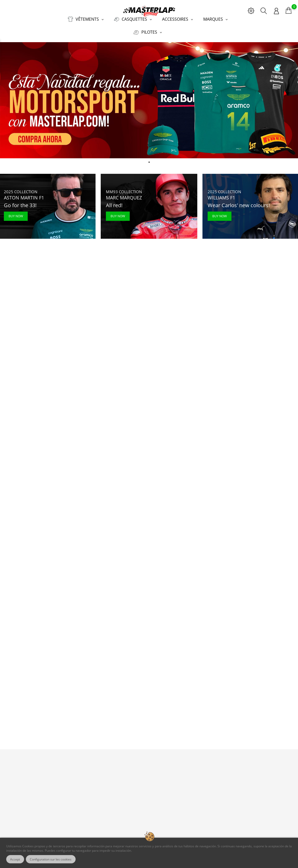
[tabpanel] (149, 100)
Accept (15, 859)
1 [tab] (149, 162)
